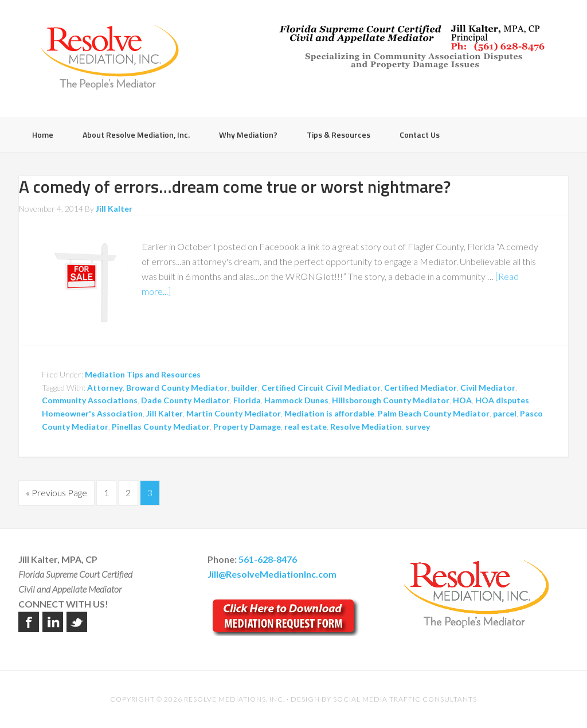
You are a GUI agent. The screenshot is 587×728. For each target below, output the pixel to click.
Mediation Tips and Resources (143, 374)
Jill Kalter (165, 413)
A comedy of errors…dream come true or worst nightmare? (235, 186)
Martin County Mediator (234, 413)
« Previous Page (56, 493)
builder (244, 388)
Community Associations (90, 400)
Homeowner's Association (92, 413)
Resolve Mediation (366, 427)
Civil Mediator (488, 388)
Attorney (105, 388)
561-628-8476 (268, 559)
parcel (505, 413)
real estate (306, 427)
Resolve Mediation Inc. (110, 57)
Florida (247, 400)
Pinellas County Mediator (161, 427)
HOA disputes (502, 400)
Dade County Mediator (185, 400)
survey (418, 427)
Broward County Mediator (177, 388)
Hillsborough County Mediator (391, 400)
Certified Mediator (420, 388)
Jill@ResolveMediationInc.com (272, 574)
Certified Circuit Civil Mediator (321, 388)
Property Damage (247, 427)
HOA (462, 400)
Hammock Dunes (296, 400)
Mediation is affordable (329, 413)
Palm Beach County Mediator (434, 413)
